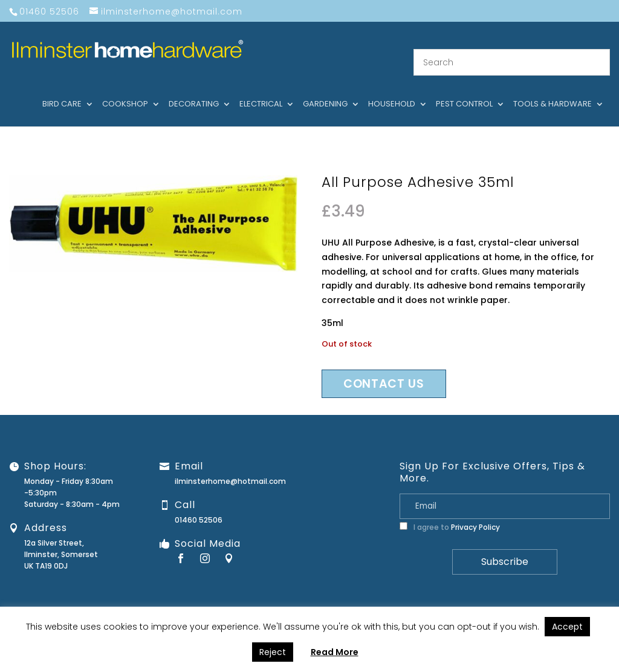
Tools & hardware (553, 90)
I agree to (450, 512)
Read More (335, 652)
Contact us (384, 369)
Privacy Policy (475, 512)
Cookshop (125, 90)
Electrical (261, 90)
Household (392, 90)
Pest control (464, 90)
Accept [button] (567, 627)
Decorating (194, 90)
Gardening (325, 90)
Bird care (62, 90)
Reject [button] (273, 652)
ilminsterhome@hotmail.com (230, 466)
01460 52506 (199, 505)
